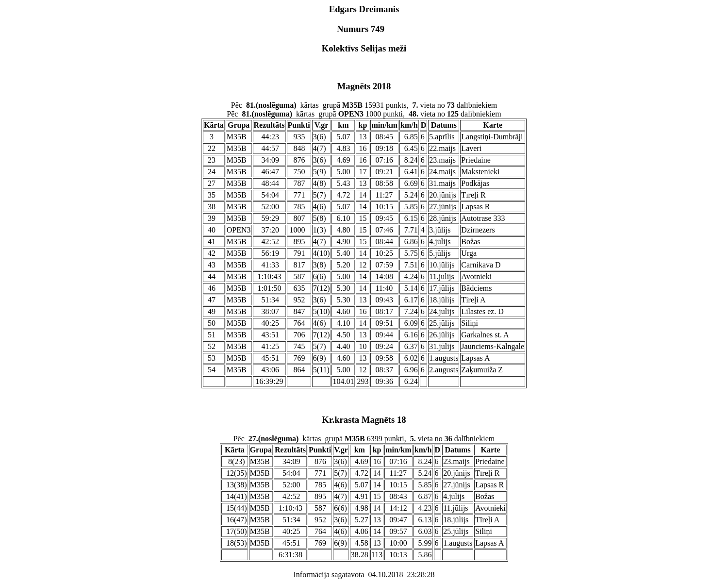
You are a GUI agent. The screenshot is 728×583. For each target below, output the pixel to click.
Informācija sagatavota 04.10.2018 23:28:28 (364, 575)
